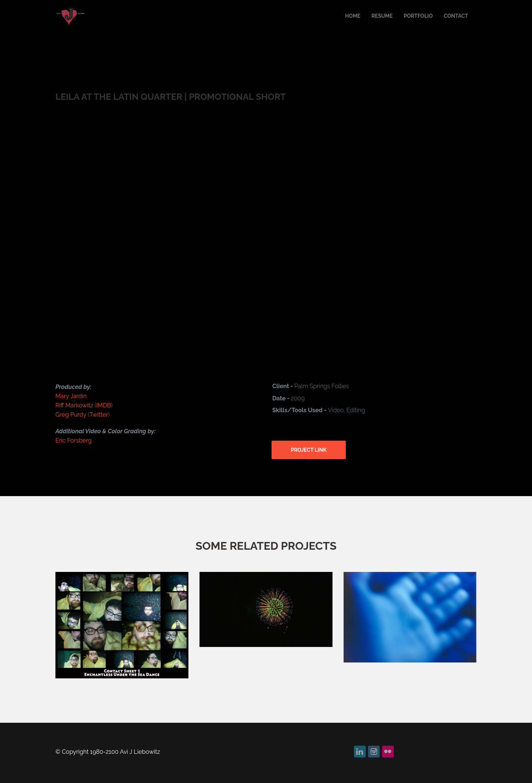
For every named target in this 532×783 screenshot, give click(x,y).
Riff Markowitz (75, 405)
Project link (309, 450)
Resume (382, 16)
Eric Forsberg (74, 440)
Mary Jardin (71, 396)
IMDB (103, 405)
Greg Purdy (71, 415)
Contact (456, 16)
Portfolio (418, 16)
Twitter (99, 415)
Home (353, 16)
